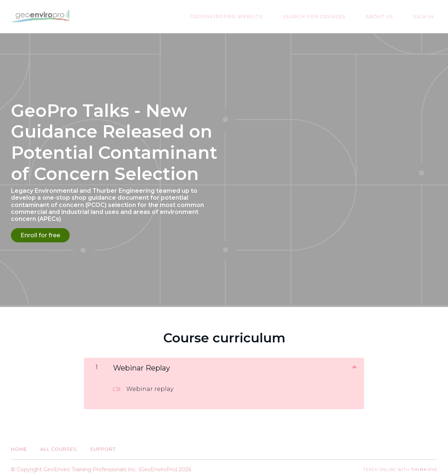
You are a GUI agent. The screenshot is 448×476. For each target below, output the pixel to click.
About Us (390, 17)
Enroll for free (40, 235)
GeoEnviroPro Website (250, 17)
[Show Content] (354, 363)
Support (103, 446)
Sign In (427, 17)
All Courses (59, 446)
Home (19, 446)
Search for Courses (331, 17)
